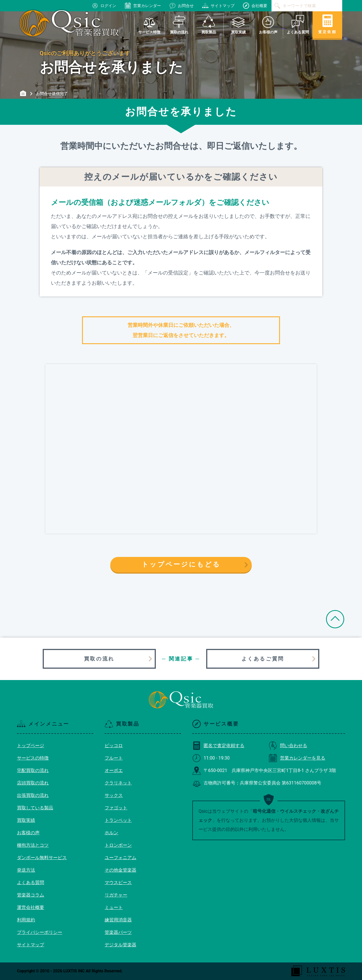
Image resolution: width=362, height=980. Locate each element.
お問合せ (182, 6)
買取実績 (26, 820)
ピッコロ (114, 746)
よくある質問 (31, 883)
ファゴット (116, 808)
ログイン (104, 6)
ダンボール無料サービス (42, 858)
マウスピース (118, 883)
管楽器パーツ (118, 932)
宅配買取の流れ (33, 770)
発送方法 (26, 870)
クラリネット (118, 783)
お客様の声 (28, 833)
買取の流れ (99, 659)
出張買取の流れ (33, 795)
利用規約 (26, 920)
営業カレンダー (143, 6)
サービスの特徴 (33, 758)
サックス (114, 795)
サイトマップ (218, 6)
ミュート (114, 907)
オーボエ (114, 770)
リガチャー (116, 895)
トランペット (118, 820)
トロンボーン (118, 845)
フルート (114, 758)
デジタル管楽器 (120, 945)
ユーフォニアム (120, 858)
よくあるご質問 (263, 659)
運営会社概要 (31, 907)
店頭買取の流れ (33, 783)
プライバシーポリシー (40, 932)
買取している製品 (35, 808)
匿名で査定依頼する (218, 746)
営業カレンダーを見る (297, 758)
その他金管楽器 (120, 870)
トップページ (31, 746)
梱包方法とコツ (33, 845)
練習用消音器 (118, 920)
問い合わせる (288, 746)
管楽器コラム (31, 895)
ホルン (111, 833)
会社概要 (255, 6)
